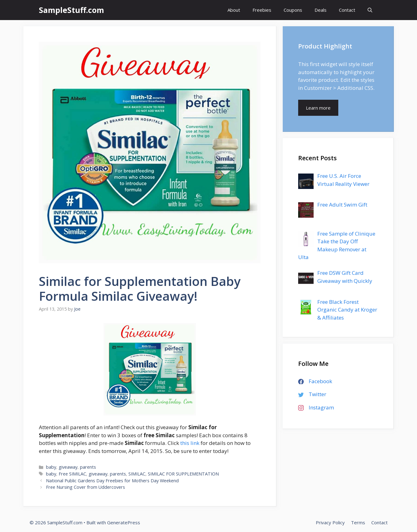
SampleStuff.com (71, 10)
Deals (321, 10)
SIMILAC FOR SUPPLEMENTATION (183, 474)
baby (51, 467)
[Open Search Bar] (370, 10)
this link (190, 443)
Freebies (262, 10)
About (234, 10)
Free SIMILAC (72, 474)
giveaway (68, 467)
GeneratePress (124, 522)
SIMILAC (137, 474)
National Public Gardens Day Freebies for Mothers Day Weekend (112, 481)
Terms (358, 522)
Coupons (293, 10)
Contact (347, 10)
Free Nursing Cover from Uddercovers (85, 487)
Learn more (318, 108)
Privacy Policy (330, 522)
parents (88, 467)
